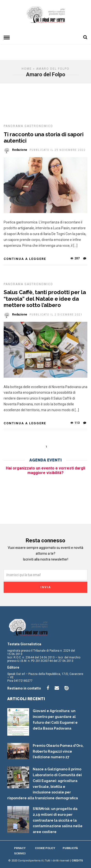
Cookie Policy (45, 848)
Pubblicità (70, 848)
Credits (77, 861)
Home (27, 69)
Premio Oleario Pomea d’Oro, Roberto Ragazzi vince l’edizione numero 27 (58, 751)
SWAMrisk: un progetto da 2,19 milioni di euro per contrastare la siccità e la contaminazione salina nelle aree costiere (58, 820)
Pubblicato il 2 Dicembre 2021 (56, 315)
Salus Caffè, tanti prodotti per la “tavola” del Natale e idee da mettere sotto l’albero (45, 299)
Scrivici (20, 854)
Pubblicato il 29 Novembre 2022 (58, 150)
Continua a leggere (25, 259)
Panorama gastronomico (28, 126)
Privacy (20, 848)
